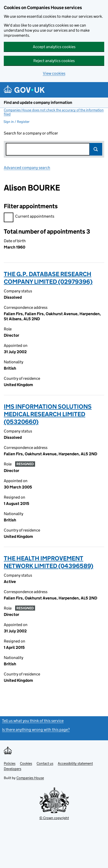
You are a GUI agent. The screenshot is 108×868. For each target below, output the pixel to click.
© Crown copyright (54, 818)
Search (96, 149)
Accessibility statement (75, 763)
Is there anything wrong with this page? (36, 730)
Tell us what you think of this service (33, 721)
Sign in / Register (17, 122)
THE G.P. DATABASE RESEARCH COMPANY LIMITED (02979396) (48, 278)
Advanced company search (27, 168)
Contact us (45, 763)
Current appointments (29, 217)
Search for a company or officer (31, 133)
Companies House (30, 778)
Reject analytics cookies (54, 61)
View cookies (54, 73)
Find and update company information (38, 102)
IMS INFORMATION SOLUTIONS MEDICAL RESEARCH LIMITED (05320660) (48, 414)
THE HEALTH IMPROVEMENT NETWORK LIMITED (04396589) (49, 562)
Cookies (26, 763)
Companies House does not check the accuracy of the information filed (54, 112)
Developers (12, 769)
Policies (10, 763)
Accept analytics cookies (54, 47)
